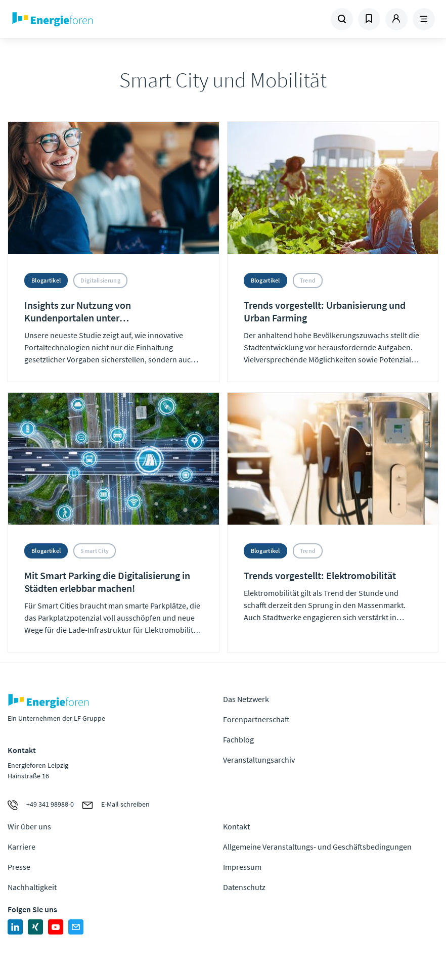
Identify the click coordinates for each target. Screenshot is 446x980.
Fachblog (238, 739)
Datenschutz (244, 887)
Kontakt (236, 826)
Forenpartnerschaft (256, 719)
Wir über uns (29, 826)
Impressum (242, 867)
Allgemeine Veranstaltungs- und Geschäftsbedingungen (317, 847)
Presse (19, 867)
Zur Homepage (90, 19)
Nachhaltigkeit (32, 887)
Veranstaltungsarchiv (259, 760)
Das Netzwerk (246, 699)
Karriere (21, 847)
